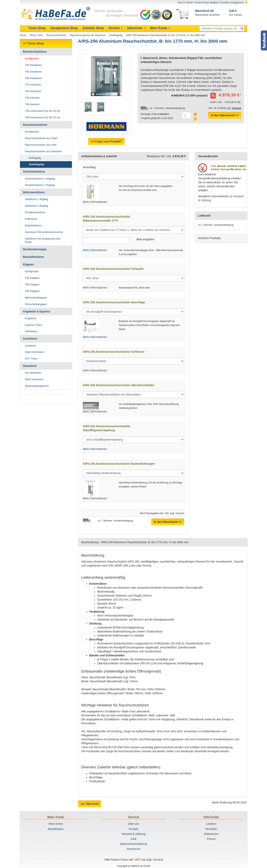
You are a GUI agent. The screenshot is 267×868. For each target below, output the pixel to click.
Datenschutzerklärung (133, 844)
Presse (211, 839)
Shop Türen (36, 35)
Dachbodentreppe (35, 249)
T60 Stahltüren (33, 72)
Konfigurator (32, 58)
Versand (180, 513)
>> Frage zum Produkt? (106, 141)
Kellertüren (31, 219)
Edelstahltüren (33, 225)
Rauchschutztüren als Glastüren (88, 35)
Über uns (133, 824)
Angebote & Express (37, 311)
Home (23, 35)
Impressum (133, 849)
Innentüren (30, 339)
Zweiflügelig (116, 35)
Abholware (31, 331)
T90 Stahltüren (33, 78)
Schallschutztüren (35, 212)
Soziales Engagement (232, 3)
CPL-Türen (31, 359)
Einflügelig (35, 158)
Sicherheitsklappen (36, 304)
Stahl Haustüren (34, 379)
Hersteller (211, 829)
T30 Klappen (32, 278)
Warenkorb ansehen (207, 15)
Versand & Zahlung (133, 834)
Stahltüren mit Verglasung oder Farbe (43, 240)
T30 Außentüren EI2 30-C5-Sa (43, 111)
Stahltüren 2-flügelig (37, 206)
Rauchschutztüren (57, 35)
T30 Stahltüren (33, 65)
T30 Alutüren (32, 98)
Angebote (31, 318)
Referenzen (211, 834)
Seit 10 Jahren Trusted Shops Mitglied (198, 3)
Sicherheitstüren (34, 172)
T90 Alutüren (32, 104)
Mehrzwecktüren (34, 192)
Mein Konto (56, 824)
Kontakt (133, 829)
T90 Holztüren (33, 91)
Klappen (28, 264)
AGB (134, 839)
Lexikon (211, 824)
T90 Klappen (32, 291)
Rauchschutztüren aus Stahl (41, 138)
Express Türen (33, 325)
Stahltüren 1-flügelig (37, 199)
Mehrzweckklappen (36, 298)
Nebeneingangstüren (37, 386)
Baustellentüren (34, 257)
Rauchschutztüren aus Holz (41, 145)
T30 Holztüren (33, 85)
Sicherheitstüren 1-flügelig (40, 179)
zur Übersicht (90, 804)
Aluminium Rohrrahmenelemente (44, 232)
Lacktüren (31, 346)
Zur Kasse (235, 15)
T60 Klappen (32, 284)
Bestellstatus (56, 829)
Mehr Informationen (95, 202)
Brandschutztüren (35, 52)
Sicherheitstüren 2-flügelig (40, 185)
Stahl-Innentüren (35, 352)
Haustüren (30, 366)
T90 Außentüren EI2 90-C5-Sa (43, 117)
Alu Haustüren (33, 373)
